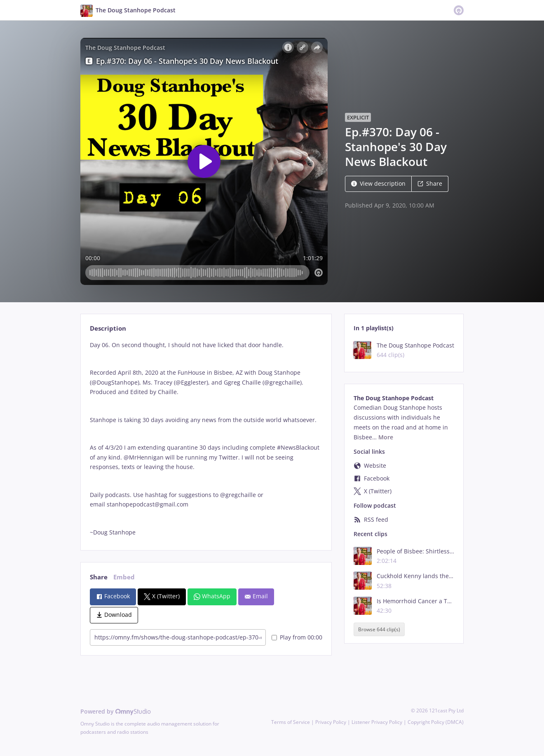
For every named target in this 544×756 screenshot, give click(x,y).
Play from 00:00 (297, 637)
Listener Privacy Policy (377, 722)
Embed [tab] (124, 577)
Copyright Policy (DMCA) (436, 722)
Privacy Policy (331, 722)
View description (378, 183)
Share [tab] (99, 577)
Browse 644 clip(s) (379, 629)
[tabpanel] (206, 439)
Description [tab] (108, 328)
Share (430, 183)
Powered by (116, 711)
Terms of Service (291, 722)
